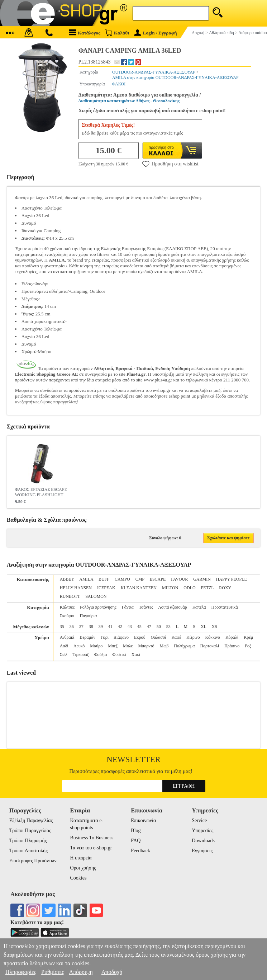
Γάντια (128, 607)
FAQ (136, 841)
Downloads (203, 841)
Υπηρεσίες (202, 831)
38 (91, 627)
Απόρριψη (81, 972)
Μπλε (128, 646)
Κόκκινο (212, 637)
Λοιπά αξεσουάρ (173, 607)
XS (214, 627)
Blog (136, 831)
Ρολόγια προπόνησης (98, 607)
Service (199, 820)
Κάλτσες (67, 607)
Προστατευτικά (225, 607)
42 (120, 627)
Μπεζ (113, 646)
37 (81, 627)
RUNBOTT (70, 596)
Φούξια (101, 655)
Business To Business (92, 838)
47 (149, 627)
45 (139, 627)
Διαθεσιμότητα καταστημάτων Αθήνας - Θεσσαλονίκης (129, 101)
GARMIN (202, 579)
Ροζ (248, 646)
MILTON (170, 588)
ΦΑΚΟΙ (119, 84)
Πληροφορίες (21, 972)
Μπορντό (146, 646)
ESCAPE (158, 579)
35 (62, 627)
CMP (140, 579)
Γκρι (105, 637)
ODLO (189, 588)
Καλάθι (117, 32)
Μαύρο (96, 646)
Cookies (78, 878)
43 (130, 627)
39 (101, 627)
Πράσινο (232, 646)
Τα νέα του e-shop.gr (91, 848)
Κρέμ (248, 637)
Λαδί (64, 646)
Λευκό (79, 646)
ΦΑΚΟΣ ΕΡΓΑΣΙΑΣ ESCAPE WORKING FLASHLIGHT (41, 492)
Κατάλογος (85, 32)
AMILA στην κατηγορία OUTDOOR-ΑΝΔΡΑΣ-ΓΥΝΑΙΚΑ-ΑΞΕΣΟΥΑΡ (175, 78)
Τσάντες (146, 607)
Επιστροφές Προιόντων (33, 861)
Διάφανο (121, 637)
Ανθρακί (67, 637)
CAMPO (122, 579)
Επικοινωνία (143, 820)
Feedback (140, 851)
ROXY (225, 588)
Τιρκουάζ (81, 655)
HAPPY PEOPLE (232, 579)
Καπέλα (199, 607)
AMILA (86, 579)
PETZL (208, 588)
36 (72, 627)
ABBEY (67, 579)
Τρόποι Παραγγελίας (30, 831)
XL (204, 627)
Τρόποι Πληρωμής (28, 841)
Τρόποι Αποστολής (28, 851)
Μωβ (164, 646)
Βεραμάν (87, 637)
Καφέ (176, 637)
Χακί (136, 655)
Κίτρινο (193, 637)
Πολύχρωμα (184, 646)
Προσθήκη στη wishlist (170, 164)
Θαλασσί (158, 637)
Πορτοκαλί (209, 646)
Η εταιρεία (81, 858)
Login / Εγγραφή (156, 33)
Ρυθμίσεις (53, 972)
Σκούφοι (67, 616)
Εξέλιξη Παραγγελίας (31, 820)
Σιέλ (64, 655)
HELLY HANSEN (76, 588)
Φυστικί (119, 655)
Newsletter (133, 759)
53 (168, 627)
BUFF (104, 579)
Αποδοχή (112, 972)
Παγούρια (89, 616)
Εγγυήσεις (202, 851)
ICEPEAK (106, 588)
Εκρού (140, 637)
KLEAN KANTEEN (139, 588)
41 (110, 627)
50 (159, 627)
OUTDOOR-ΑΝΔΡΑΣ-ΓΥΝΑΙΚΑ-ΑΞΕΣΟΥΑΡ (154, 72)
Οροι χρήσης (83, 868)
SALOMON (96, 596)
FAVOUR (179, 579)
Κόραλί (232, 637)
